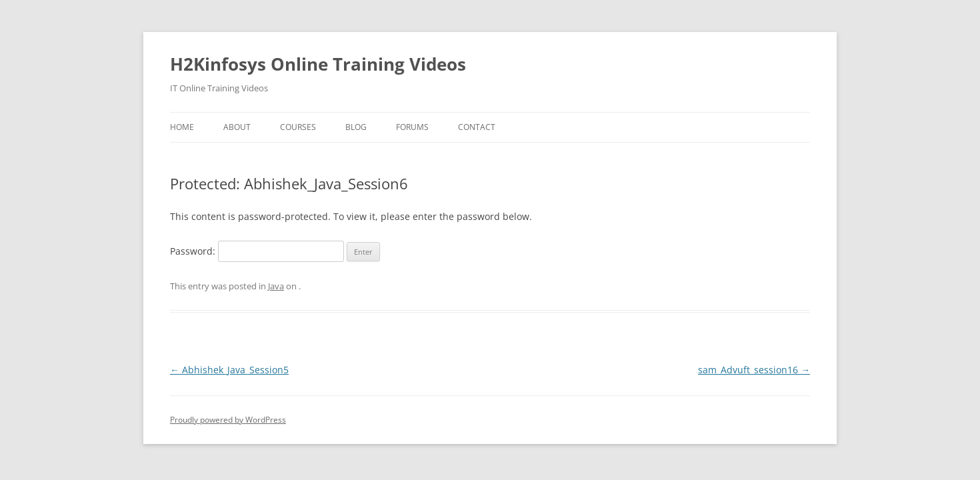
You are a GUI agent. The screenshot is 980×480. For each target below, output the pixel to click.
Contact (477, 127)
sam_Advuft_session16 (754, 370)
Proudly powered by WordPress (228, 420)
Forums (412, 127)
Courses (298, 127)
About (237, 127)
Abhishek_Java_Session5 (229, 370)
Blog (356, 127)
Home (182, 127)
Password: (257, 251)
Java (276, 286)
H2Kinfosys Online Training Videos (318, 64)
